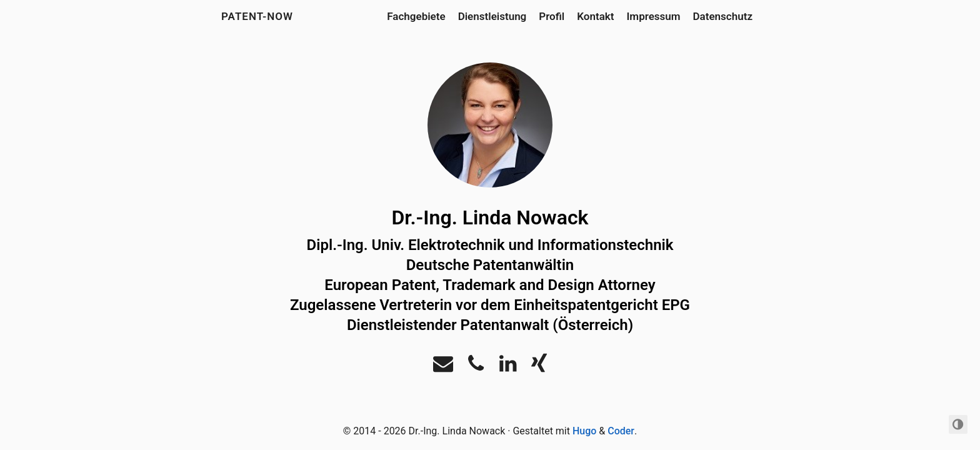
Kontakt (595, 16)
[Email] (443, 367)
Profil (552, 16)
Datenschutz (723, 16)
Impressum (653, 16)
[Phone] (476, 367)
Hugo (584, 431)
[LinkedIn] (508, 367)
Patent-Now (257, 16)
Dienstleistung (492, 16)
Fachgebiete (416, 16)
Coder (621, 431)
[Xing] (539, 367)
